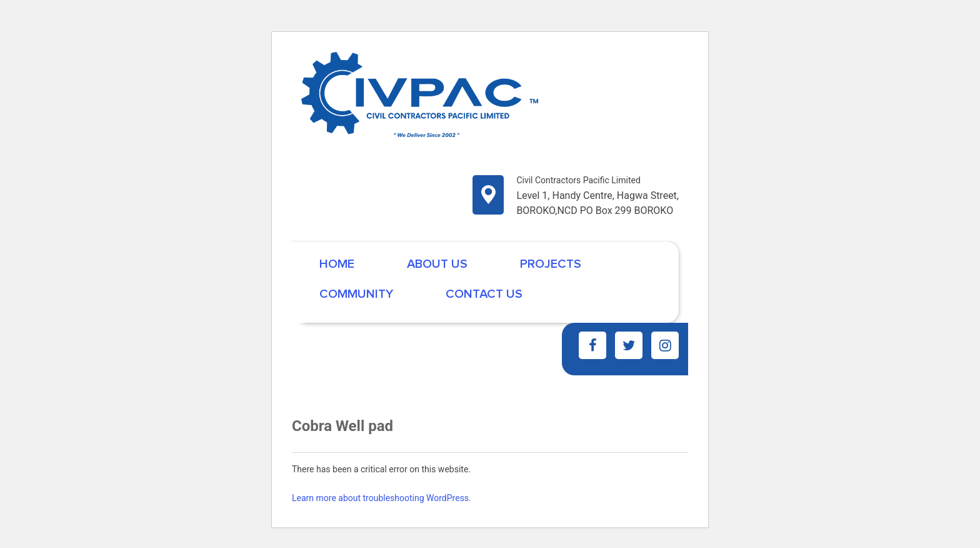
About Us (437, 264)
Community (356, 294)
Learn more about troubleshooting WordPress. (382, 498)
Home (337, 264)
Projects (551, 264)
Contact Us (484, 294)
